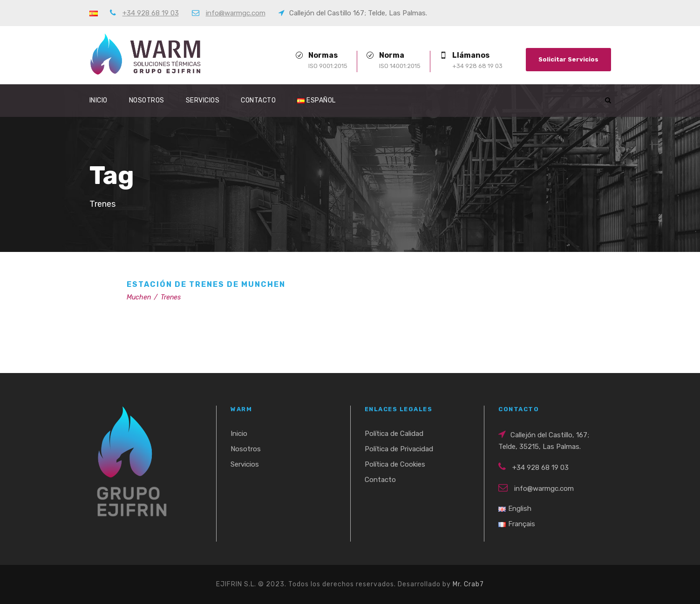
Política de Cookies (395, 464)
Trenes (171, 297)
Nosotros (147, 100)
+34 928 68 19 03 (151, 13)
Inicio (99, 100)
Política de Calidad (394, 434)
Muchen (139, 297)
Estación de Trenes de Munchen (206, 284)
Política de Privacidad (399, 449)
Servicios (203, 100)
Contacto (258, 100)
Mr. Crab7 (468, 584)
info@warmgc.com (236, 13)
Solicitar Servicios (568, 59)
